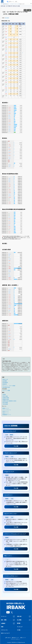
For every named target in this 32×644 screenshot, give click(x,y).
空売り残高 (5, 396)
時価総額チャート (7, 415)
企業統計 (8, 623)
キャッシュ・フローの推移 (9, 386)
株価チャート (6, 408)
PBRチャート (6, 413)
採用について (23, 638)
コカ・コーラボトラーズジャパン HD (14, 4)
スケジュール (4, 630)
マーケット (8, 616)
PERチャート (6, 411)
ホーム (2, 4)
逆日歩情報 (5, 403)
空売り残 (24, 616)
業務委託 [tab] (12, 435)
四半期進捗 (5, 383)
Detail (16, 446)
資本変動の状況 (6, 387)
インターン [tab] (7, 559)
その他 (19, 630)
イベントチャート (7, 410)
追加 (29, 10)
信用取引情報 (6, 398)
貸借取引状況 (6, 399)
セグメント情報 (6, 390)
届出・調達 (8, 620)
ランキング (20, 627)
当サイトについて (5, 633)
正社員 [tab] (7, 435)
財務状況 (5, 384)
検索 (2, 627)
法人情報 (24, 620)
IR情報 (4, 395)
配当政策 (7, 18)
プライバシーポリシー (15, 639)
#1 (23, 53)
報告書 (19, 623)
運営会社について (15, 638)
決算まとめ (5, 379)
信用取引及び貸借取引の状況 (9, 401)
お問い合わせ (8, 638)
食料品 (5, 4)
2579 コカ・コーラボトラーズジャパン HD (10, 6)
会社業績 (5, 381)
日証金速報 (5, 404)
